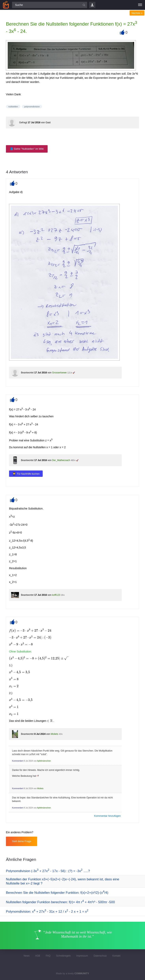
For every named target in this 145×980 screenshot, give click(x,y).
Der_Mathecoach (61, 460)
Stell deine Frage (22, 841)
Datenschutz (100, 956)
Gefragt (23, 122)
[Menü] (140, 5)
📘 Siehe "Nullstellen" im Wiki (27, 149)
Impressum (82, 956)
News (26, 956)
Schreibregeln (63, 956)
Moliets (55, 734)
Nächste (137, 13)
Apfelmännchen (44, 761)
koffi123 (56, 595)
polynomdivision (32, 107)
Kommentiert (18, 761)
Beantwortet (27, 373)
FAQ (48, 956)
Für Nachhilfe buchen (28, 474)
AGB (38, 956)
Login (92, 5)
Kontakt (116, 956)
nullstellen (13, 107)
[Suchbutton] (84, 5)
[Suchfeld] (50, 5)
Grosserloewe (59, 373)
